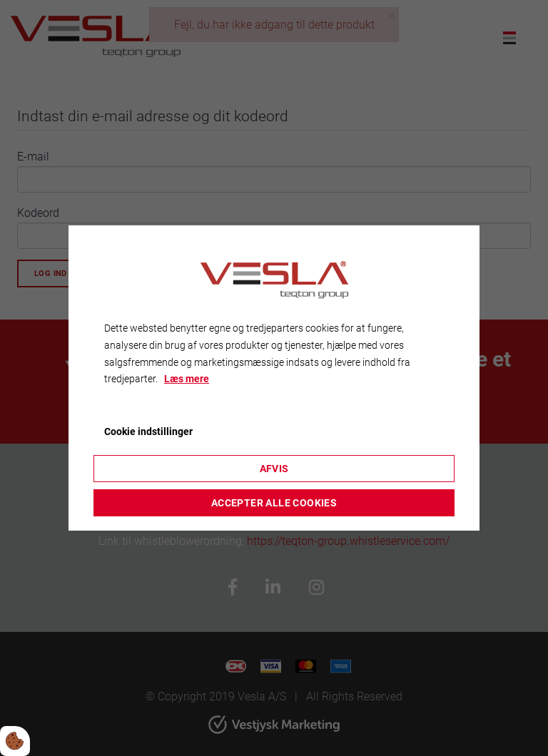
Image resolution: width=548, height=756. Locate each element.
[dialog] (274, 378)
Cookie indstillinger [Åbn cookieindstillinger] (148, 431)
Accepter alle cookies (274, 503)
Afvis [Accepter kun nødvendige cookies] (274, 469)
